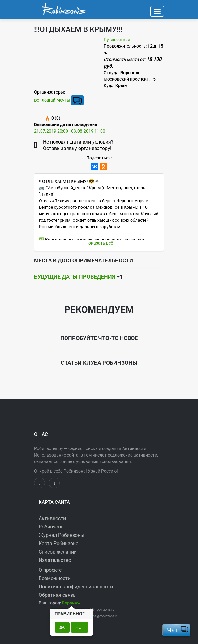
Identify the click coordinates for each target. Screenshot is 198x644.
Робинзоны (52, 527)
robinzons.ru (105, 610)
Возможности (55, 578)
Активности (52, 518)
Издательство (55, 560)
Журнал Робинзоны (61, 535)
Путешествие (117, 40)
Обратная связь (57, 595)
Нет (80, 627)
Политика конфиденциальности (76, 587)
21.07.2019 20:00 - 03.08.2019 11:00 (70, 131)
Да (62, 627)
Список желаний (58, 552)
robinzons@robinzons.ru (100, 616)
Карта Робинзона (59, 543)
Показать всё (99, 243)
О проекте (50, 570)
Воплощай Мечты (52, 100)
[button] (71, 603)
